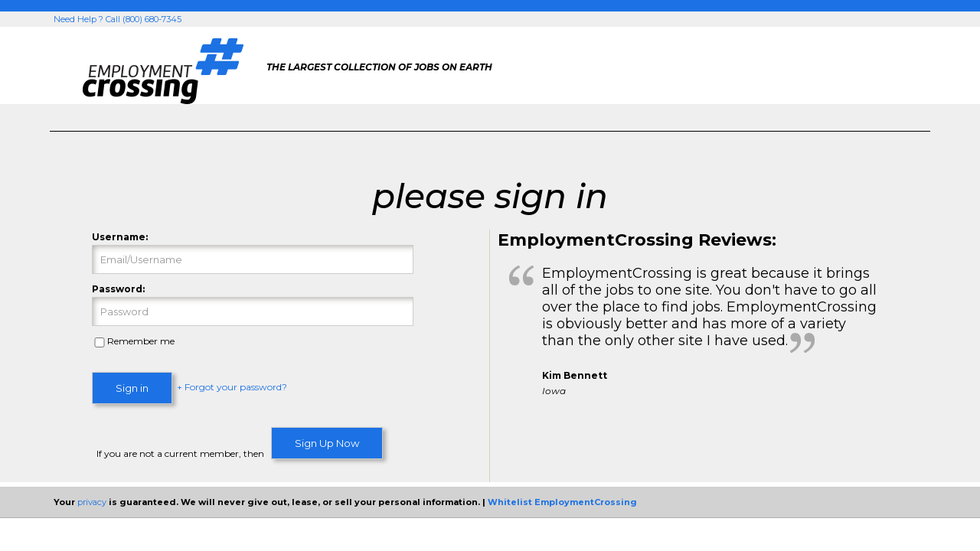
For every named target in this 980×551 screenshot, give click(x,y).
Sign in (132, 388)
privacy (92, 502)
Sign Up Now (327, 443)
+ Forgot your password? (232, 388)
